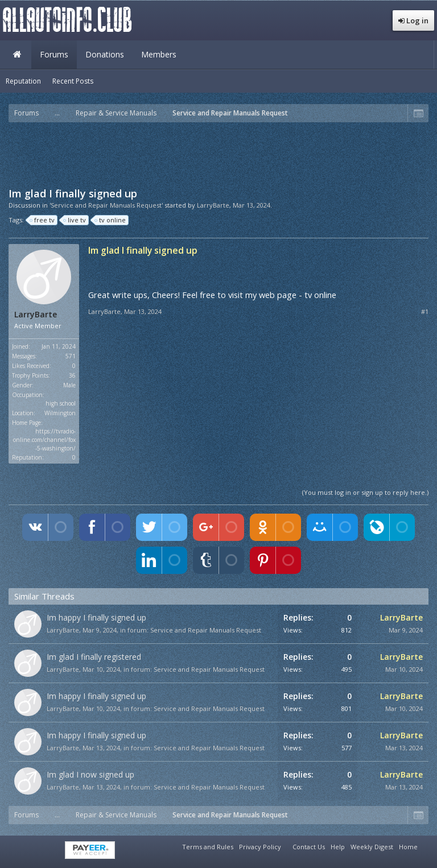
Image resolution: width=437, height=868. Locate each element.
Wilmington (60, 413)
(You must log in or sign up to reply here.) (365, 492)
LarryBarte (213, 205)
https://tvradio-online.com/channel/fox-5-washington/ (44, 440)
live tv (75, 220)
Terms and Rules (208, 847)
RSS (427, 845)
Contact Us (309, 847)
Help (338, 847)
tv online (111, 220)
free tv (43, 220)
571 (71, 356)
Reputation (23, 81)
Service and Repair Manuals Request (206, 630)
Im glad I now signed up (90, 774)
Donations (105, 54)
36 (72, 375)
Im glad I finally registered (94, 657)
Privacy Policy (260, 847)
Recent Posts (73, 81)
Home (17, 55)
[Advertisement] (218, 154)
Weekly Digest (372, 847)
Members (159, 54)
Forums (54, 54)
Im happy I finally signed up (96, 617)
